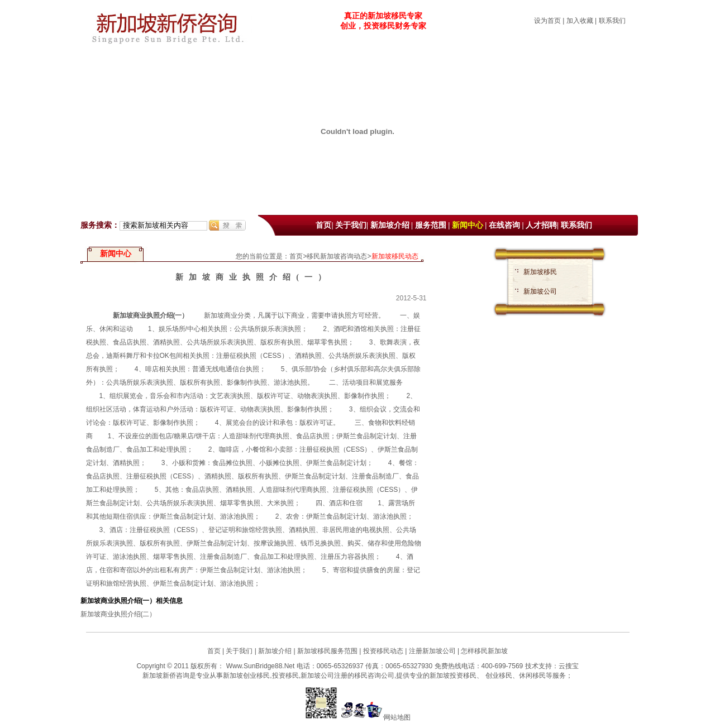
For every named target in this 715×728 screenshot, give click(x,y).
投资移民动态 (383, 651)
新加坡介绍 (390, 225)
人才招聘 (541, 225)
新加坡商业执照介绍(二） (118, 614)
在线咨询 (504, 225)
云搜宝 (569, 666)
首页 (323, 225)
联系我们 (612, 21)
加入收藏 (580, 21)
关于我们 (351, 225)
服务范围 (431, 225)
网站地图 (397, 717)
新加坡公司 (540, 291)
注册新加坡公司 (431, 651)
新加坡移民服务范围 (327, 651)
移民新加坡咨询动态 (337, 256)
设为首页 (547, 21)
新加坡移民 (540, 272)
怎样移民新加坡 (484, 651)
